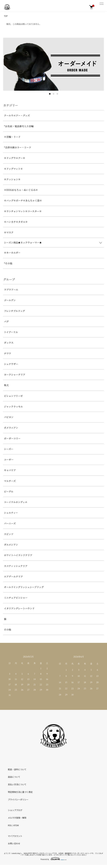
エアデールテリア (13, 576)
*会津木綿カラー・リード (18, 147)
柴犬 (6, 385)
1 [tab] (50, 94)
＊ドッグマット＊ (13, 169)
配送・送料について (17, 769)
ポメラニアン (11, 428)
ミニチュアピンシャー (16, 598)
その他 (8, 630)
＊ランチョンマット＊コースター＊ (23, 211)
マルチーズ (10, 481)
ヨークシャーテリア (15, 375)
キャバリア (10, 470)
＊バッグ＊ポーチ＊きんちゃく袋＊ (23, 200)
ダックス (9, 343)
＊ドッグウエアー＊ (15, 158)
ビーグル (9, 491)
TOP (6, 16)
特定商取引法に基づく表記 (20, 792)
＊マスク (9, 232)
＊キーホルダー (12, 253)
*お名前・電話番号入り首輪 (19, 126)
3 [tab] (57, 94)
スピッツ (9, 534)
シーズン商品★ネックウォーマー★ (23, 242)
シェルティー (11, 513)
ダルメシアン (11, 545)
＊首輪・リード (12, 137)
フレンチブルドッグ (14, 311)
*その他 (8, 263)
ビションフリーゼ (13, 396)
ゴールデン (10, 300)
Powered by (53, 859)
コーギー (9, 460)
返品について (14, 777)
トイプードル (11, 332)
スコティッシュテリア (16, 566)
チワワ (8, 353)
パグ (6, 321)
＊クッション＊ (12, 179)
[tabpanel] (53, 64)
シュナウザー (11, 364)
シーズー (9, 449)
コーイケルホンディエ (16, 502)
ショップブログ (15, 810)
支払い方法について (17, 784)
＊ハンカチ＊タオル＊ (16, 222)
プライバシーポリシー (18, 800)
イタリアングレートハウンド (19, 608)
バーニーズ (10, 523)
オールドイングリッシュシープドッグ (24, 587)
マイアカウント (15, 836)
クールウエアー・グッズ (17, 115)
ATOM (16, 825)
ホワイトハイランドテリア (18, 555)
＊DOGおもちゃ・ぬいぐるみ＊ (21, 190)
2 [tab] (54, 94)
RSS (10, 825)
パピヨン (9, 417)
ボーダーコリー (12, 438)
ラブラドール (11, 290)
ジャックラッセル (13, 406)
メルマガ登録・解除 (17, 818)
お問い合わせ (14, 843)
